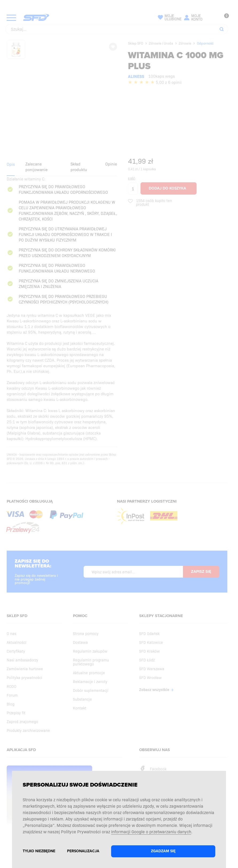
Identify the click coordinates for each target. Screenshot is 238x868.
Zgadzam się (163, 851)
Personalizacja (83, 851)
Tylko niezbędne (39, 851)
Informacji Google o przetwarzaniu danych (151, 831)
